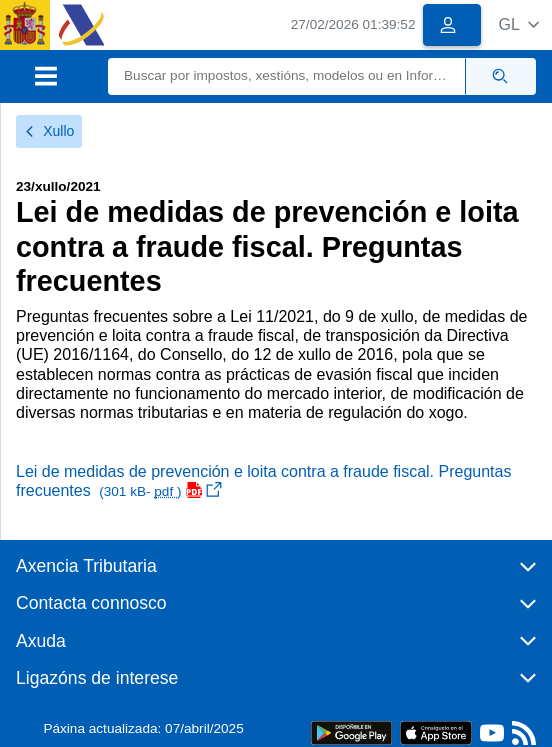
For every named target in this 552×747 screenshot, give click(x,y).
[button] (518, 24)
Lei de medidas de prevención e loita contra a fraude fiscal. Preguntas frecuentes (263, 481)
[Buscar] (287, 76)
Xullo (49, 131)
